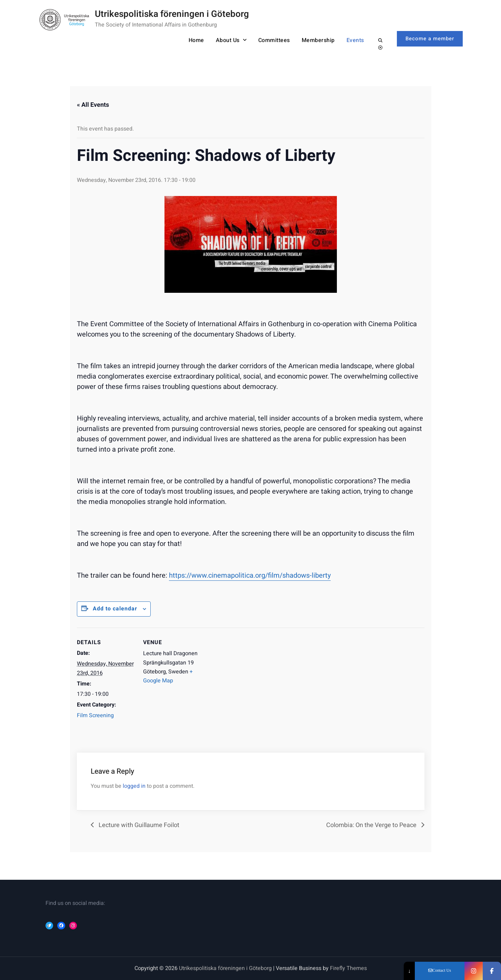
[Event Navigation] (246, 675)
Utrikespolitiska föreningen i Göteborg (172, 14)
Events (355, 40)
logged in (134, 786)
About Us (228, 40)
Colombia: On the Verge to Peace (372, 825)
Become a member (430, 39)
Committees (274, 40)
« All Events (93, 105)
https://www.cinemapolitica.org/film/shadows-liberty (250, 575)
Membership (318, 40)
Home (196, 40)
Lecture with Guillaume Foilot (138, 825)
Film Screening (95, 715)
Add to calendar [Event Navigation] (115, 609)
